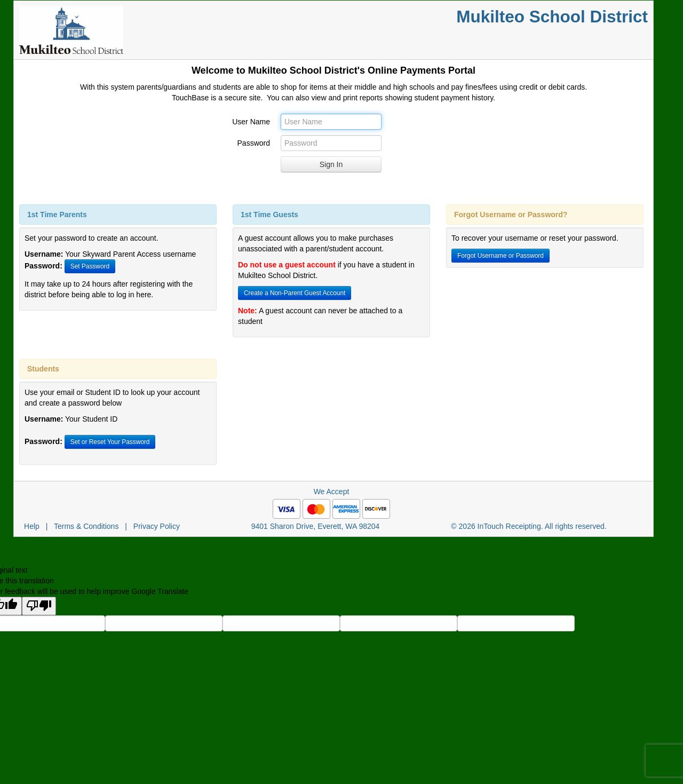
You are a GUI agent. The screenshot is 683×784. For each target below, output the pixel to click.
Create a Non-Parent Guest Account (295, 293)
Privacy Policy (157, 526)
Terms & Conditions (86, 526)
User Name (251, 122)
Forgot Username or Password (501, 256)
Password (254, 143)
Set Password (90, 266)
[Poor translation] (39, 606)
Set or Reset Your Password (110, 442)
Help (32, 526)
